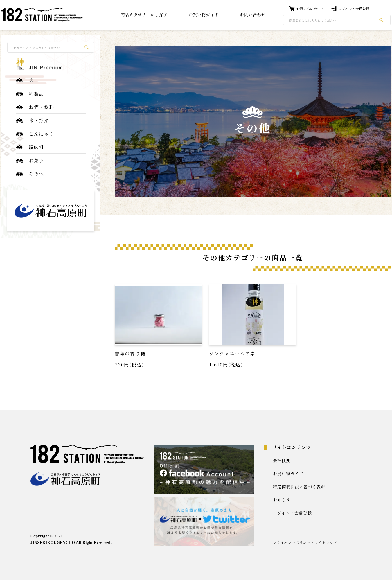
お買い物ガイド (288, 474)
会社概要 (282, 461)
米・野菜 (39, 121)
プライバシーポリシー (292, 543)
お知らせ (282, 500)
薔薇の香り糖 (130, 354)
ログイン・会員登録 (292, 513)
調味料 (37, 148)
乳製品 (37, 94)
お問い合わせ (253, 15)
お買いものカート (310, 9)
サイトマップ (326, 543)
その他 (37, 176)
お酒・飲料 (42, 108)
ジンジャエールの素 (232, 354)
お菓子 (37, 162)
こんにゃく (42, 135)
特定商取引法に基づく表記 (299, 487)
